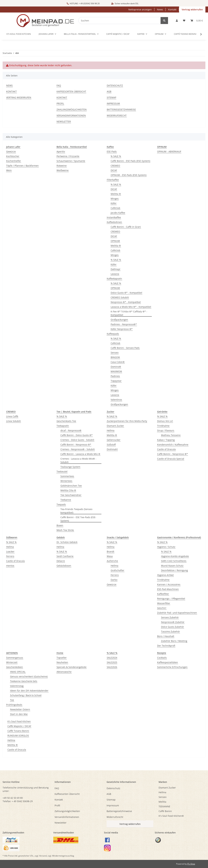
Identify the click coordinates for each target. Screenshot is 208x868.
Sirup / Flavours (166, 430)
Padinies (115, 376)
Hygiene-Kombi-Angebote (175, 556)
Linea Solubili (13, 421)
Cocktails (162, 658)
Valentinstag (17, 686)
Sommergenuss (15, 658)
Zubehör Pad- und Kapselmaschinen (177, 613)
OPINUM (115, 241)
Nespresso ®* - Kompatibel (126, 302)
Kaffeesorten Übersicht (71, 91)
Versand (43, 856)
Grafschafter (117, 570)
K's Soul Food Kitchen (19, 721)
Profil (60, 103)
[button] (177, 21)
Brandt (110, 551)
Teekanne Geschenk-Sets (24, 681)
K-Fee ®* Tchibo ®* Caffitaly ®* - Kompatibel (129, 313)
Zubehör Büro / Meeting (174, 641)
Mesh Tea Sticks (65, 530)
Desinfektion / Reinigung (174, 570)
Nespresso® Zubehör (173, 622)
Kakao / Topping (166, 440)
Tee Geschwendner (71, 495)
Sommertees (67, 476)
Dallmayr (116, 269)
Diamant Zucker (115, 426)
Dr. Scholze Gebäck (67, 542)
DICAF (114, 170)
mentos (10, 566)
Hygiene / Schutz (166, 547)
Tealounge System (70, 467)
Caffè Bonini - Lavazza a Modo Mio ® (80, 454)
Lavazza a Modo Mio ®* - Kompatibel (131, 307)
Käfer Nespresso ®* (122, 329)
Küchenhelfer (14, 161)
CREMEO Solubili (120, 297)
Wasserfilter (164, 603)
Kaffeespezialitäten (168, 662)
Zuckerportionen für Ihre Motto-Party (127, 421)
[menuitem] (182, 788)
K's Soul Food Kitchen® (171, 816)
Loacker (10, 551)
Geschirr (162, 608)
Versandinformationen (71, 115)
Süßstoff (111, 445)
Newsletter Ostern (20, 709)
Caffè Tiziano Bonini (18, 731)
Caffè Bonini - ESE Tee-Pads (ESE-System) (78, 519)
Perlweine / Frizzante (68, 156)
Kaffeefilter (163, 594)
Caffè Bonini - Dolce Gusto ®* (77, 435)
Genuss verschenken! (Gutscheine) (29, 676)
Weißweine (63, 170)
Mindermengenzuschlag (63, 856)
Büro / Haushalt (166, 636)
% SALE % (116, 156)
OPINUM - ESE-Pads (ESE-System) (129, 175)
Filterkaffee (113, 180)
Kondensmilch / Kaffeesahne (173, 445)
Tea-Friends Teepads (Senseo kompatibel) (76, 511)
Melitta (162, 802)
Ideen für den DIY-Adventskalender (29, 691)
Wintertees (66, 481)
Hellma (111, 430)
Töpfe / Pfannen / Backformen (22, 166)
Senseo (115, 353)
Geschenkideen (15, 667)
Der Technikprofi (166, 646)
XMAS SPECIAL (18, 672)
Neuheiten (62, 662)
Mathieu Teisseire (171, 435)
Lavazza (115, 274)
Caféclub (115, 208)
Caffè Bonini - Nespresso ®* (76, 445)
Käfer (114, 203)
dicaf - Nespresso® (71, 430)
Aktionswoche (64, 672)
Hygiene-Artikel (165, 575)
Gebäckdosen (64, 566)
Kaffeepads (113, 334)
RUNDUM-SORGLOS (18, 736)
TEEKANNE (164, 806)
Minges (115, 199)
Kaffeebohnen (114, 222)
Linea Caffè (12, 416)
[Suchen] (122, 21)
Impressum (113, 103)
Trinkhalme (163, 426)
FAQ (59, 85)
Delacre (61, 561)
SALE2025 (112, 662)
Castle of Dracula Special (171, 459)
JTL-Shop (191, 864)
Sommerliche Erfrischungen (172, 667)
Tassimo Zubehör (170, 631)
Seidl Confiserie (65, 556)
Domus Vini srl (165, 421)
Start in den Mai (19, 714)
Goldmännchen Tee (71, 486)
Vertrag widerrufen (192, 9)
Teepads (61, 504)
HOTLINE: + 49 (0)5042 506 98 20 (83, 3)
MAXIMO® (116, 371)
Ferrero (10, 556)
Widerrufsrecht (117, 115)
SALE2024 (112, 658)
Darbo (114, 580)
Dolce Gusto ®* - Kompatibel (126, 293)
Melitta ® (116, 194)
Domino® (116, 367)
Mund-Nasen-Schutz (172, 566)
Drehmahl (112, 449)
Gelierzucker (114, 440)
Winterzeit (12, 662)
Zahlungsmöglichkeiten (72, 109)
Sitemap (111, 97)
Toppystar (116, 381)
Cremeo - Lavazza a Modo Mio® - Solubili (78, 460)
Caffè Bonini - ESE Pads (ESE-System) (130, 161)
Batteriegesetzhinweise (121, 109)
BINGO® (115, 357)
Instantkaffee (114, 217)
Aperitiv (61, 151)
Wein (9, 170)
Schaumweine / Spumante (71, 161)
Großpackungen (119, 320)
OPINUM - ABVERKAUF (169, 151)
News (160, 9)
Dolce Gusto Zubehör (172, 627)
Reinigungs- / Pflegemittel (171, 599)
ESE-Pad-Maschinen (168, 589)
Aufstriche (112, 561)
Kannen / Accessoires (169, 584)
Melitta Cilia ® (68, 490)
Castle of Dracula (166, 449)
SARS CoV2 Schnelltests (174, 561)
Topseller (62, 658)
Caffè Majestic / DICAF (19, 726)
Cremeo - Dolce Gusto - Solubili (77, 440)
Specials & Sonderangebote (71, 667)
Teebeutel (62, 471)
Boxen (60, 525)
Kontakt (172, 9)
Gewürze (11, 151)
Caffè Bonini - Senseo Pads (125, 348)
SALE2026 (112, 667)
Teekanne (66, 500)
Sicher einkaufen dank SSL (125, 3)
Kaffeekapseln (114, 279)
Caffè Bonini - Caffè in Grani (126, 227)
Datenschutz (115, 85)
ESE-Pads (112, 151)
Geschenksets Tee (66, 421)
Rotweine (62, 166)
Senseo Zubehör (170, 617)
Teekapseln (63, 426)
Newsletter (64, 121)
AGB (109, 91)
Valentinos (116, 400)
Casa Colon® (118, 362)
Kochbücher (13, 156)
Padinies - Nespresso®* (124, 324)
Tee (12, 700)
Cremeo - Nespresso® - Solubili (78, 449)
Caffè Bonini (165, 811)
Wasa (110, 556)
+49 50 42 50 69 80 (13, 798)
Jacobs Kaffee (118, 213)
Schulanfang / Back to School (26, 695)
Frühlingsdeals (14, 705)
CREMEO (115, 166)
